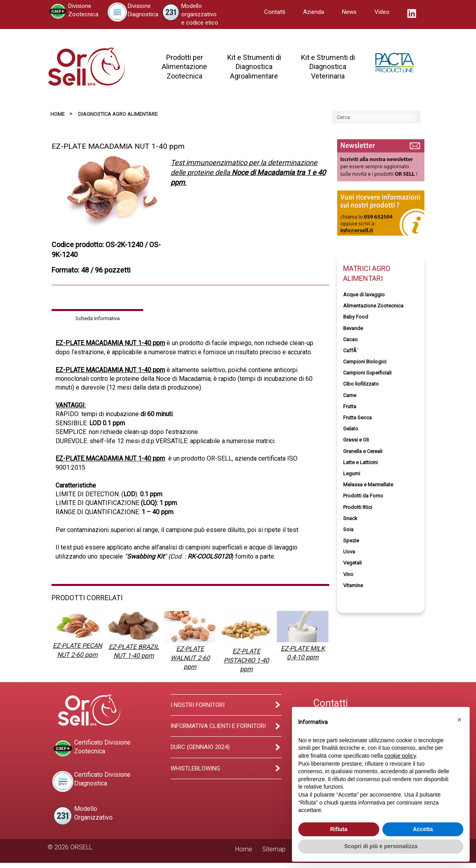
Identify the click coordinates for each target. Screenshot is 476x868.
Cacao (350, 339)
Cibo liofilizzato (361, 384)
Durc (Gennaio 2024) (200, 747)
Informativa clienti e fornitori (218, 726)
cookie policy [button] (400, 756)
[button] (459, 720)
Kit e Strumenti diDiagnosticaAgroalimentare (254, 67)
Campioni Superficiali (367, 373)
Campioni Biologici (365, 362)
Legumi (352, 473)
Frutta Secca (357, 418)
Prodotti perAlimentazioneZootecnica (184, 67)
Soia (348, 529)
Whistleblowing (195, 768)
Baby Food (356, 317)
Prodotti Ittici (358, 507)
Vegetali (352, 563)
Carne (350, 395)
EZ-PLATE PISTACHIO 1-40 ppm (246, 660)
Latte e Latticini (360, 462)
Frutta (350, 406)
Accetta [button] (423, 829)
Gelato (351, 429)
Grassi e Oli (356, 440)
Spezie (351, 541)
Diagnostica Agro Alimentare (118, 114)
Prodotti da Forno (363, 496)
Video (382, 12)
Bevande (353, 328)
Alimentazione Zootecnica (373, 306)
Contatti (275, 12)
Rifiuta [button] (339, 829)
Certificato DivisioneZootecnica (91, 748)
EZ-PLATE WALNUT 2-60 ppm (190, 658)
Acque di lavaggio (364, 295)
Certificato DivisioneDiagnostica (91, 782)
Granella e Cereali (363, 451)
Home (58, 114)
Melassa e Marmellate (368, 485)
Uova (349, 552)
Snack (350, 518)
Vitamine (353, 585)
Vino (348, 574)
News (349, 12)
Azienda (314, 12)
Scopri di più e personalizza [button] (381, 846)
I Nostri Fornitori (198, 705)
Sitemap (274, 849)
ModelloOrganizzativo (82, 816)
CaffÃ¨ (351, 350)
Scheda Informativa (98, 318)
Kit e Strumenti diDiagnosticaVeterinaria (328, 67)
